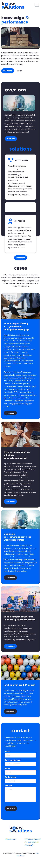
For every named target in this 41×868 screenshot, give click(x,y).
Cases (19, 71)
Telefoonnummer (13, 760)
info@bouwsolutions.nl (33, 839)
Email (7, 769)
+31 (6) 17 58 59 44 (32, 842)
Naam (7, 752)
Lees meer (21, 258)
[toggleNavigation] (37, 5)
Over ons (11, 139)
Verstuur (11, 808)
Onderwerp (10, 777)
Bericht (8, 786)
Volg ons (29, 845)
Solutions (8, 71)
